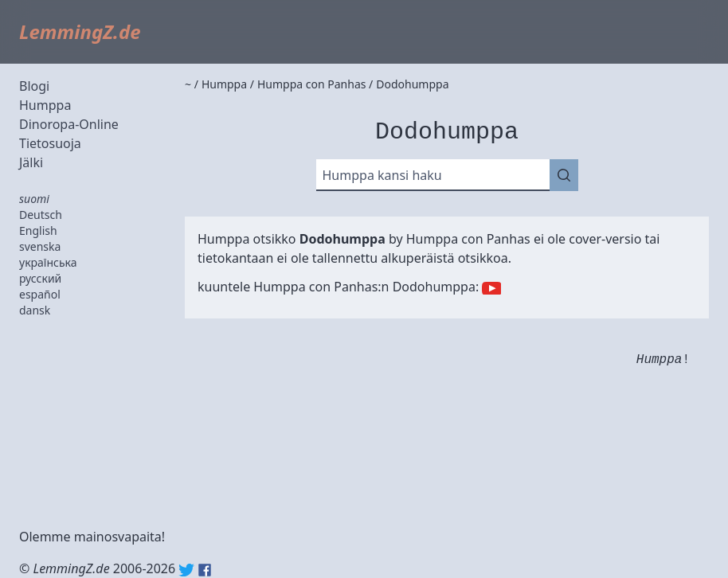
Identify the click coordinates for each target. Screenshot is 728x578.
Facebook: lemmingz (205, 570)
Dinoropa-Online (69, 124)
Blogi (34, 86)
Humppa (45, 105)
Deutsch (41, 215)
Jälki (31, 162)
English (38, 230)
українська (48, 262)
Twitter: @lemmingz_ (186, 570)
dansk (35, 310)
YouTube (491, 288)
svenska (40, 246)
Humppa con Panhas (468, 239)
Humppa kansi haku (382, 175)
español (40, 294)
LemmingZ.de (80, 31)
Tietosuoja (50, 143)
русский (40, 278)
